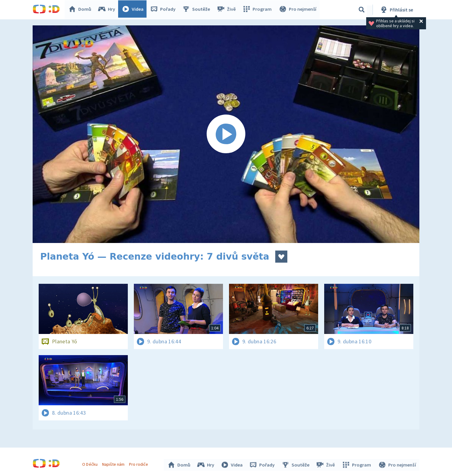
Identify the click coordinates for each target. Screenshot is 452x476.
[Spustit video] (226, 134)
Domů (81, 10)
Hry (108, 10)
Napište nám (114, 463)
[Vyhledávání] (362, 10)
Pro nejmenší (298, 10)
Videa (134, 10)
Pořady (164, 10)
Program (258, 10)
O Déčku (91, 463)
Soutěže (198, 10)
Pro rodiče (139, 463)
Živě (228, 10)
